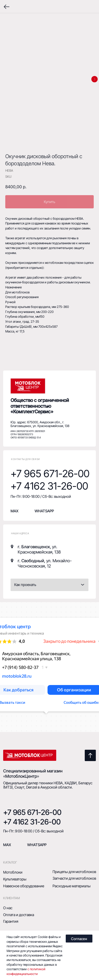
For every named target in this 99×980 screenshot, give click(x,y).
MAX (15, 511)
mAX (7, 845)
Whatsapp (37, 845)
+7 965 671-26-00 (50, 474)
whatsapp (44, 511)
